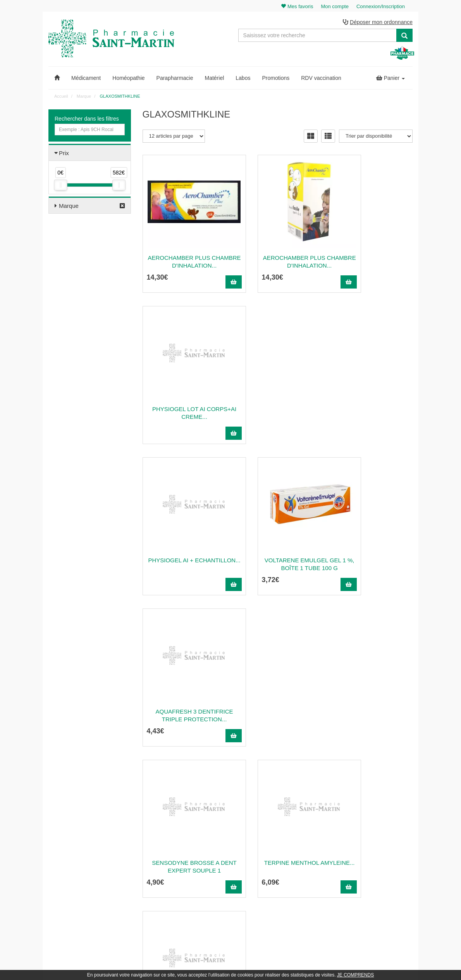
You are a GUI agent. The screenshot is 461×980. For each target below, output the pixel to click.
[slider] (60, 186)
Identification (374, 833)
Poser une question (288, 850)
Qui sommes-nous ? (288, 833)
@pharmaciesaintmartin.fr (180, 833)
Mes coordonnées (380, 850)
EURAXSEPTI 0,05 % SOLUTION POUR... (278, 705)
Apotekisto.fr (316, 963)
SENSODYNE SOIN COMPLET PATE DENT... (372, 554)
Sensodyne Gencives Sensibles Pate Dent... (184, 705)
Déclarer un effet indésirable (297, 867)
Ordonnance (280, 842)
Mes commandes (379, 842)
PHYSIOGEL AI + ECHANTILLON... (184, 402)
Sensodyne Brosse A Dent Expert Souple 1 (184, 554)
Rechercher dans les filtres (87, 120)
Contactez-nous (284, 825)
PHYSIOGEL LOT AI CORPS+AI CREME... (372, 251)
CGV (273, 884)
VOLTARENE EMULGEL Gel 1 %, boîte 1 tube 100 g (278, 402)
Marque (69, 207)
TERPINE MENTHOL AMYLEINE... (278, 554)
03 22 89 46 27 (161, 825)
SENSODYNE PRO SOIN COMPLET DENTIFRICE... (372, 705)
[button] (57, 79)
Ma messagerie (377, 859)
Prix (64, 154)
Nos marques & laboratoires (171, 894)
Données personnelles (291, 892)
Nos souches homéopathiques (174, 885)
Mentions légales (285, 876)
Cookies (276, 901)
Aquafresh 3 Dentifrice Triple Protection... (372, 402)
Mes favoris (373, 867)
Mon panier (373, 825)
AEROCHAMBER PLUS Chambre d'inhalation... (184, 251)
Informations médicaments (295, 859)
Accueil (61, 97)
